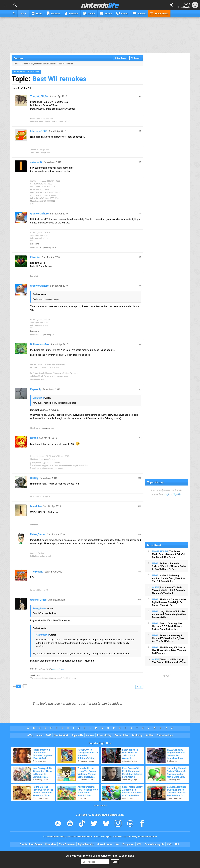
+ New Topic (120, 58)
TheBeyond (37, 572)
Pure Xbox (51, 844)
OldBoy (34, 478)
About (39, 735)
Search (136, 58)
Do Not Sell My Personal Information (140, 837)
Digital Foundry (86, 844)
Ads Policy (137, 735)
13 (140, 572)
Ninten (34, 438)
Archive (149, 735)
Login (181, 7)
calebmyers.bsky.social (47, 247)
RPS (177, 844)
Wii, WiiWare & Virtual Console (43, 64)
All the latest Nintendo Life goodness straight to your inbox (100, 856)
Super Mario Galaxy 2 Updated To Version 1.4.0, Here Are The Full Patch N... (168, 638)
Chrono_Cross (38, 600)
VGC (139, 844)
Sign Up (187, 7)
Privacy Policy (104, 735)
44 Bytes (107, 837)
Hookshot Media (58, 837)
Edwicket (35, 257)
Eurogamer (128, 844)
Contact (90, 735)
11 (140, 506)
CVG (169, 844)
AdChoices (117, 837)
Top (30, 735)
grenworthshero (39, 214)
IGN (117, 844)
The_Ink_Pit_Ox (39, 96)
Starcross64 (43, 635)
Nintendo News (105, 844)
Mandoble (36, 506)
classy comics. (48, 428)
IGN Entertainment (84, 837)
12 (140, 534)
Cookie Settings (165, 735)
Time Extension (67, 844)
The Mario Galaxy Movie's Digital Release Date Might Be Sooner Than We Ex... (169, 602)
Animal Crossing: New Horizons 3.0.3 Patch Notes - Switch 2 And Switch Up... (167, 626)
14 (140, 600)
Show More (100, 805)
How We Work (61, 735)
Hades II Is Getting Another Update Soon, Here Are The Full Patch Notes (168, 578)
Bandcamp (35, 244)
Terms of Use (122, 735)
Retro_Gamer (38, 534)
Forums (19, 58)
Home (16, 64)
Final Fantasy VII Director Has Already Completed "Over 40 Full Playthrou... (169, 650)
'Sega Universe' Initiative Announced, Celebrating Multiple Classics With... (169, 614)
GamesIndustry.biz (154, 844)
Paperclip (36, 389)
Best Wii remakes (59, 79)
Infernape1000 (39, 131)
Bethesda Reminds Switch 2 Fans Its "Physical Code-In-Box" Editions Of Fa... (169, 566)
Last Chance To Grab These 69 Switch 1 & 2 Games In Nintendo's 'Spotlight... (169, 590)
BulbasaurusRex (40, 344)
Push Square (36, 844)
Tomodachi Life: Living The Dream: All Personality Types (169, 661)
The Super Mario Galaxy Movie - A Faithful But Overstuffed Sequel (168, 554)
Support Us (77, 735)
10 (140, 478)
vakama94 (36, 162)
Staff (48, 735)
